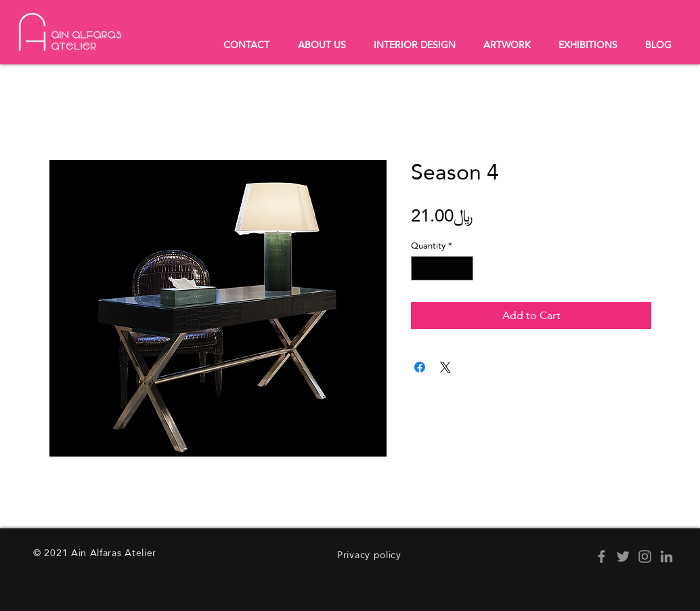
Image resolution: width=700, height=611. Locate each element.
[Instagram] (645, 556)
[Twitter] (623, 556)
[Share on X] (445, 367)
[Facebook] (601, 556)
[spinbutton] (442, 268)
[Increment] (464, 268)
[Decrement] (421, 268)
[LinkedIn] (666, 556)
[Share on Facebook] (420, 367)
